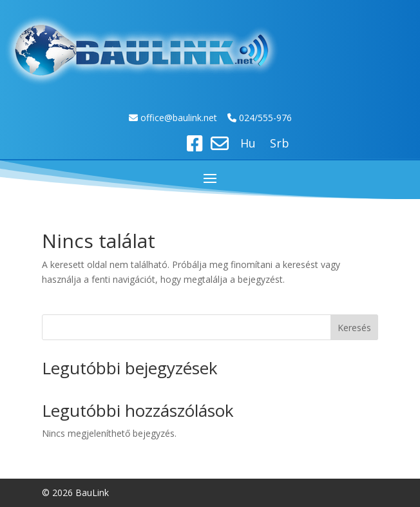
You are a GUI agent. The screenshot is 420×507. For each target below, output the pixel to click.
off (148, 118)
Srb (280, 145)
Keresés (354, 328)
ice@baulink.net (186, 118)
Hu (248, 145)
